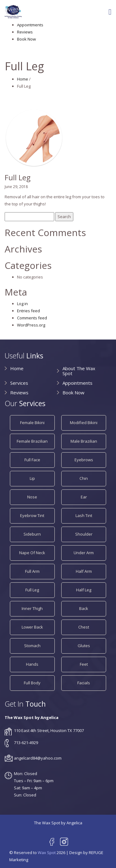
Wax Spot (47, 853)
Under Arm (84, 553)
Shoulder (84, 534)
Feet (84, 664)
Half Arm (84, 571)
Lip (32, 478)
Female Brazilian (32, 441)
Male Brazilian (84, 441)
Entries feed (28, 311)
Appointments (30, 25)
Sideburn (32, 534)
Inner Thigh (32, 608)
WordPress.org (31, 325)
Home (23, 79)
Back (84, 608)
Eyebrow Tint (32, 515)
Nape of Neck (32, 553)
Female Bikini (32, 423)
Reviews (25, 32)
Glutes (84, 646)
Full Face (32, 460)
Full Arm (32, 571)
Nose (32, 497)
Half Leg (84, 590)
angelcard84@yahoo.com (38, 758)
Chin (84, 478)
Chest (84, 627)
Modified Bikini (84, 423)
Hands (32, 664)
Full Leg (32, 590)
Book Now (26, 39)
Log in (22, 304)
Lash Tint (84, 515)
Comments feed (32, 318)
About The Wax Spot (79, 371)
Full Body (32, 683)
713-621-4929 (26, 743)
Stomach (32, 646)
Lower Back (32, 627)
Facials (84, 683)
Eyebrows (84, 460)
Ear (84, 497)
